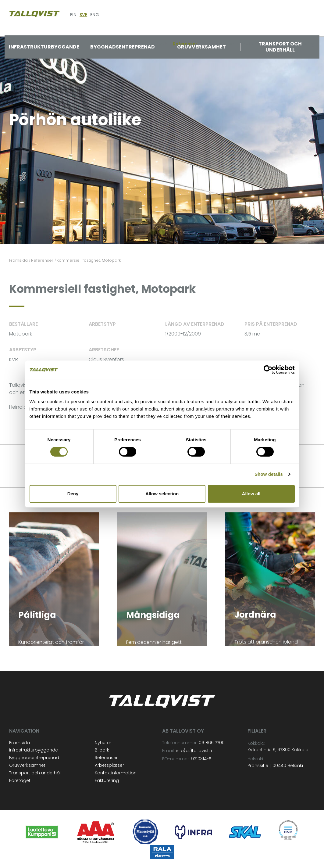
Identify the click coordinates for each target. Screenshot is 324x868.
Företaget (20, 780)
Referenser (106, 758)
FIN (73, 15)
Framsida (20, 743)
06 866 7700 (212, 743)
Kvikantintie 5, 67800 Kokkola (278, 750)
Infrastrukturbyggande (44, 47)
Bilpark (102, 750)
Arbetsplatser (109, 765)
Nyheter (103, 743)
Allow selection (162, 494)
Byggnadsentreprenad (123, 47)
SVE (83, 15)
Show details (269, 474)
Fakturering (107, 780)
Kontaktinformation (116, 773)
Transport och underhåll (280, 47)
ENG (95, 15)
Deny (73, 494)
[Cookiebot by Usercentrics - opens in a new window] (268, 370)
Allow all (251, 494)
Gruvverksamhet (201, 47)
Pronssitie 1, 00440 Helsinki (275, 766)
